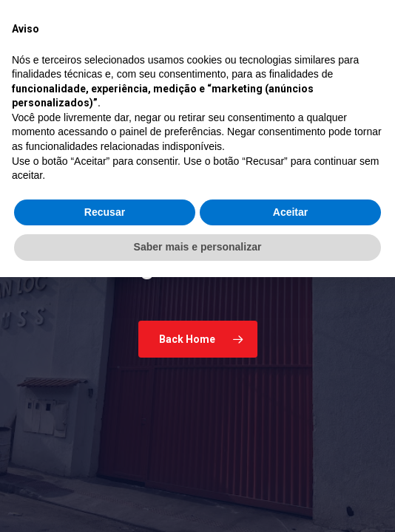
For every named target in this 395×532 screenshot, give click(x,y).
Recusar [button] (105, 467)
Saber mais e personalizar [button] (198, 502)
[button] (363, 81)
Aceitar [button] (290, 467)
